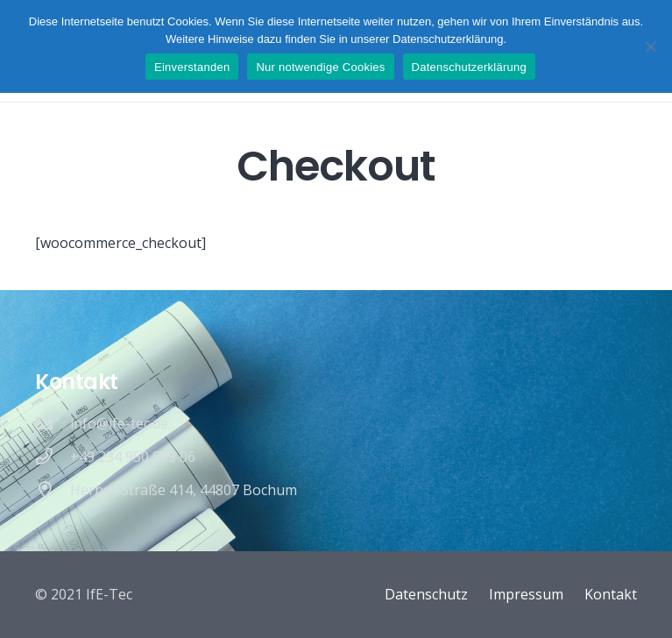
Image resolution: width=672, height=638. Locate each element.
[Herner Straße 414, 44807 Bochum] (53, 489)
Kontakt (611, 594)
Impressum (526, 594)
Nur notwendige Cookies (320, 67)
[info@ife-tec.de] (53, 423)
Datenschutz (426, 594)
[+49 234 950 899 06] (53, 456)
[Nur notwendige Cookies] (650, 46)
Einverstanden (192, 67)
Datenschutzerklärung (469, 67)
